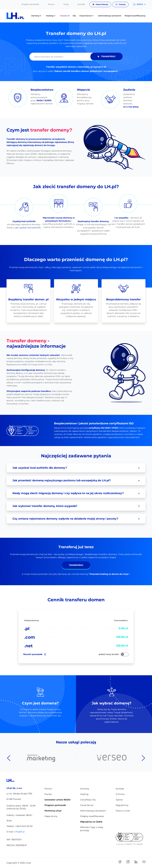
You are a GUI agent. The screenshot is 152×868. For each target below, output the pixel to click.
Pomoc (51, 4)
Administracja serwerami (93, 811)
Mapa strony (51, 816)
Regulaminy (122, 805)
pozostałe (35, 654)
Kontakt (81, 4)
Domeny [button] (37, 16)
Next (143, 758)
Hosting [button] (51, 16)
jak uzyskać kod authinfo (28, 228)
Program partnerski (30, 4)
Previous (9, 758)
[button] (137, 4)
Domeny (85, 789)
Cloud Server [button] (87, 16)
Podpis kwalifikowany (135, 16)
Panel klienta (100, 4)
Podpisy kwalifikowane (92, 816)
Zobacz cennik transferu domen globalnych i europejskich (86, 71)
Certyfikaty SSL (88, 800)
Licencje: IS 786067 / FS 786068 (129, 844)
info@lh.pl (19, 832)
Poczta (121, 4)
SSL (74, 16)
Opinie (119, 800)
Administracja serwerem (110, 16)
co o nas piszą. (131, 107)
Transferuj (107, 56)
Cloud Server (87, 805)
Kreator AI (65, 16)
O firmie (120, 794)
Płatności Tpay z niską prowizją (92, 829)
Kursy (66, 4)
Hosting (84, 794)
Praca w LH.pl (123, 811)
